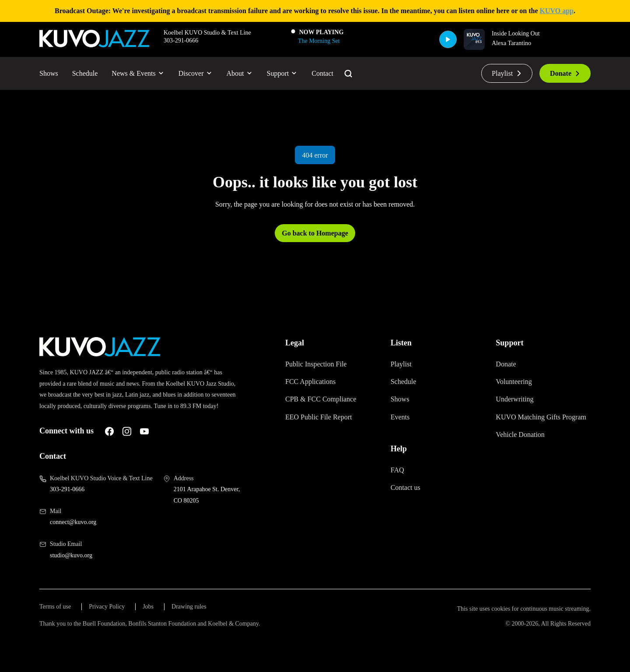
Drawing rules (210, 622)
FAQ (398, 473)
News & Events (154, 77)
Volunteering (519, 385)
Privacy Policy (118, 622)
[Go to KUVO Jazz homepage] (94, 43)
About (269, 77)
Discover (219, 77)
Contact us (410, 491)
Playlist (499, 77)
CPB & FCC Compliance (325, 403)
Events (403, 420)
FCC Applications (314, 385)
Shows (51, 77)
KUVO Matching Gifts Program (533, 425)
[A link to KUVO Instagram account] (140, 446)
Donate (562, 77)
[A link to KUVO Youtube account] (157, 446)
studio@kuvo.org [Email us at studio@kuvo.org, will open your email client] (77, 570)
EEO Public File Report (326, 420)
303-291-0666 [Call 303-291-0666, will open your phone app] (186, 46)
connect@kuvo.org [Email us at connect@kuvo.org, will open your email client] (80, 537)
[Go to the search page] (394, 77)
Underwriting (519, 403)
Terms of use (59, 622)
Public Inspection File (323, 368)
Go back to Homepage (315, 237)
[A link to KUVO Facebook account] (122, 446)
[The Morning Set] (319, 46)
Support (317, 77)
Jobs (164, 622)
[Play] (441, 43)
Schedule (93, 77)
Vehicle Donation (525, 446)
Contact (364, 77)
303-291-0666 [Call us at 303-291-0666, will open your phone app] (72, 504)
